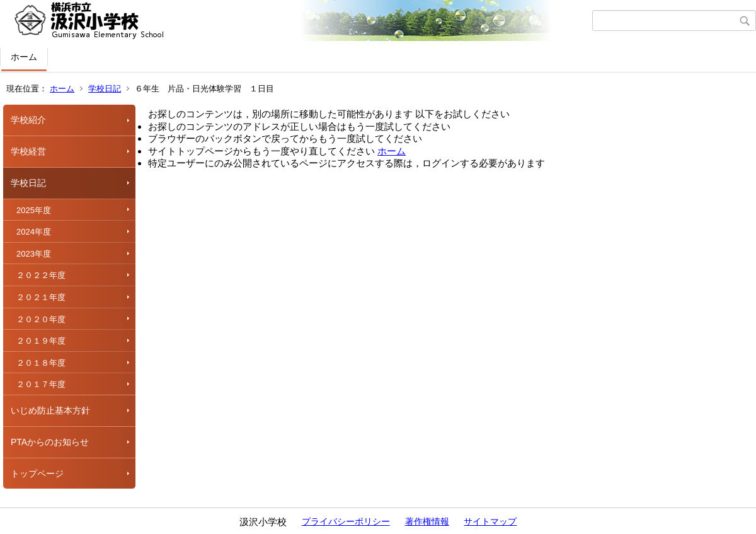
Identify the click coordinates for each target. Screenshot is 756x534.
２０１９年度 (41, 341)
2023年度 (34, 254)
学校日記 (105, 89)
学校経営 (28, 151)
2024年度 (34, 232)
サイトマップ (490, 521)
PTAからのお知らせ (50, 442)
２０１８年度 (41, 363)
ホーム (24, 57)
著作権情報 (427, 521)
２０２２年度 (41, 275)
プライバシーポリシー (346, 521)
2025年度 (34, 210)
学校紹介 (28, 120)
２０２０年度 (41, 319)
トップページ (37, 473)
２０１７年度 (41, 384)
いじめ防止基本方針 (50, 410)
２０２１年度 (41, 297)
